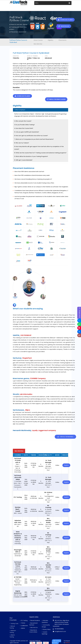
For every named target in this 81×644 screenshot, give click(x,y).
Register (66, 463)
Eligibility (51, 40)
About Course (38, 40)
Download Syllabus (66, 20)
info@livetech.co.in (16, 1)
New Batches (42, 1)
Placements (62, 40)
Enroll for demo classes (52, 96)
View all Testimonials (65, 434)
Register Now (54, 1)
